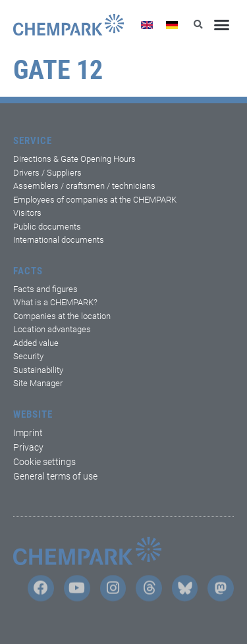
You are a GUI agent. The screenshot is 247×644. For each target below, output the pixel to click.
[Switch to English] (147, 25)
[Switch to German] (172, 25)
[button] (222, 25)
